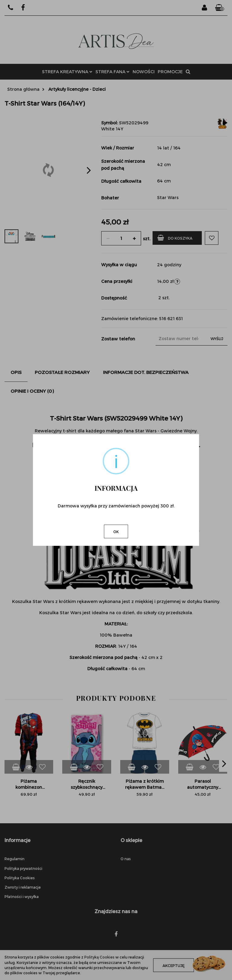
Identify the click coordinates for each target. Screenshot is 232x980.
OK (116, 532)
